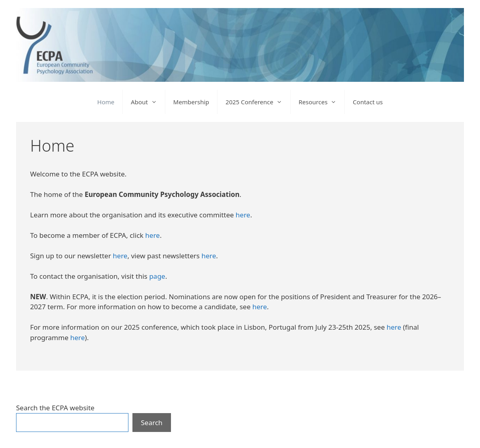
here (243, 215)
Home (106, 102)
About (148, 102)
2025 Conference (258, 102)
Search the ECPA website (55, 408)
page (157, 276)
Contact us (368, 102)
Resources (321, 102)
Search (152, 423)
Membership (191, 102)
